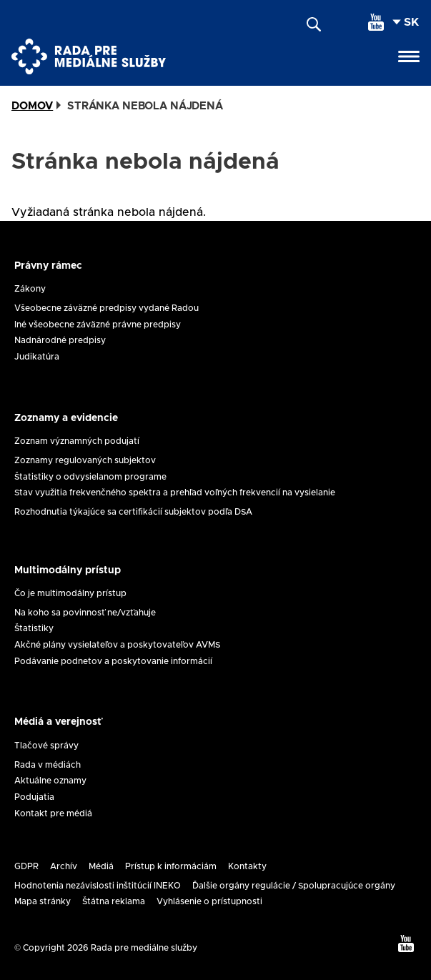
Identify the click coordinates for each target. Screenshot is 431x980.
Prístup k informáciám (171, 866)
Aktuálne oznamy (50, 781)
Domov (32, 106)
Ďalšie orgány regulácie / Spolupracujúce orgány (294, 886)
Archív (64, 866)
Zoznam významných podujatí (77, 441)
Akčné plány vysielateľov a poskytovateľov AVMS (117, 645)
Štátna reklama (114, 901)
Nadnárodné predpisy (60, 340)
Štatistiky (34, 628)
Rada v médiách (48, 765)
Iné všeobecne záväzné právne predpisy (98, 325)
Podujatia (34, 797)
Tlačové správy (46, 746)
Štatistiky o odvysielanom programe (90, 477)
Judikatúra (37, 357)
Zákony (30, 289)
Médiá (101, 866)
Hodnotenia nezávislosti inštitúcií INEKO (98, 886)
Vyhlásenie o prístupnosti (209, 901)
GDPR (26, 866)
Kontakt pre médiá (53, 813)
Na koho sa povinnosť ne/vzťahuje (85, 613)
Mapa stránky (43, 901)
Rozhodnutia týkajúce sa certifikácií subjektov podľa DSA (133, 512)
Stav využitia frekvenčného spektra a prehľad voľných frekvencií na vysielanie (175, 493)
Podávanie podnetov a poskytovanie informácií (113, 661)
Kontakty (247, 866)
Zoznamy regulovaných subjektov (85, 460)
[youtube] (376, 22)
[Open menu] (409, 56)
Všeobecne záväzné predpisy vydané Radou (106, 308)
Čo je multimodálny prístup (70, 593)
